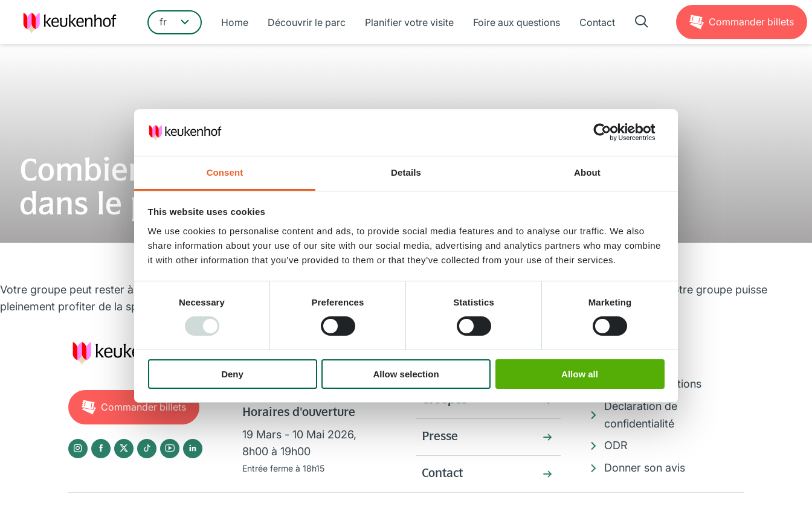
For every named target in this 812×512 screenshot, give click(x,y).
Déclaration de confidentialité (641, 415)
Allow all (580, 374)
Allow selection (406, 374)
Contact (597, 22)
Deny (232, 374)
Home (235, 22)
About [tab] (587, 172)
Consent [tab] (225, 172)
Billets (751, 22)
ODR (616, 445)
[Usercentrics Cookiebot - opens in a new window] (612, 132)
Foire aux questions (517, 22)
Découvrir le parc (307, 22)
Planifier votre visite (409, 22)
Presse (440, 437)
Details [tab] (406, 172)
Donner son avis (645, 468)
